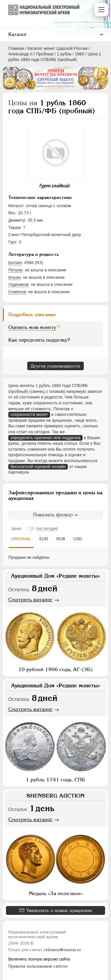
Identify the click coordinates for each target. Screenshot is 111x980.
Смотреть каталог (30, 599)
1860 (79, 54)
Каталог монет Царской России (58, 48)
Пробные (45, 54)
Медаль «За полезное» (56, 893)
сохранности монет (29, 414)
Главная (16, 48)
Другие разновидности (55, 366)
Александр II (20, 54)
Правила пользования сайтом (38, 966)
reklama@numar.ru (62, 950)
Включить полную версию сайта (39, 959)
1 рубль (64, 54)
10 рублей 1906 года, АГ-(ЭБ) (55, 669)
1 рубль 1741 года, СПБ (55, 780)
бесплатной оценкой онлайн (38, 467)
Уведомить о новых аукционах (59, 910)
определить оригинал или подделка (45, 438)
